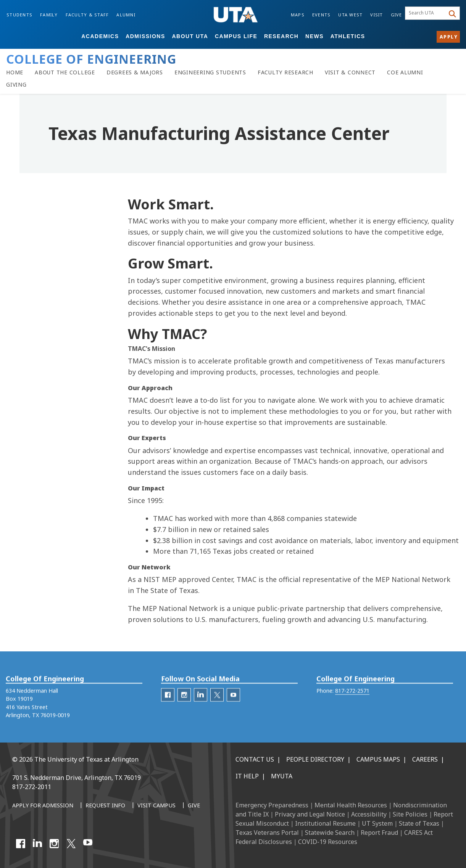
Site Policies (410, 814)
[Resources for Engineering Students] (210, 72)
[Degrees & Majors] (135, 72)
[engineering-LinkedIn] (201, 705)
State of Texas (419, 823)
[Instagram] (54, 844)
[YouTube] (88, 844)
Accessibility (369, 814)
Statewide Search (330, 833)
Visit (377, 15)
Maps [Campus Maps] (298, 15)
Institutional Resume (325, 823)
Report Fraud (379, 833)
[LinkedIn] (37, 844)
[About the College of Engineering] (65, 72)
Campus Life (236, 36)
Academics (100, 36)
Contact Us (255, 759)
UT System (377, 823)
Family (49, 15)
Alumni (126, 15)
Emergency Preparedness (272, 805)
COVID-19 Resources (328, 842)
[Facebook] (21, 844)
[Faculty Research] (285, 72)
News (314, 36)
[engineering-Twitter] (217, 705)
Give (397, 15)
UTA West (350, 15)
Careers (425, 759)
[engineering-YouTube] (233, 705)
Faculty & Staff (87, 15)
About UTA (190, 36)
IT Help (247, 776)
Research (281, 36)
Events (322, 15)
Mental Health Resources (351, 805)
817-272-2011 (32, 787)
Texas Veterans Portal (267, 833)
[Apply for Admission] (43, 806)
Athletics (348, 36)
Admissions (145, 36)
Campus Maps (378, 759)
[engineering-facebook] (168, 705)
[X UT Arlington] (71, 844)
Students (19, 15)
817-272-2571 (352, 700)
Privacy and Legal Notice (310, 814)
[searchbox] (426, 13)
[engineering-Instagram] (184, 705)
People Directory (315, 759)
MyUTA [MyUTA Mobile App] (282, 776)
